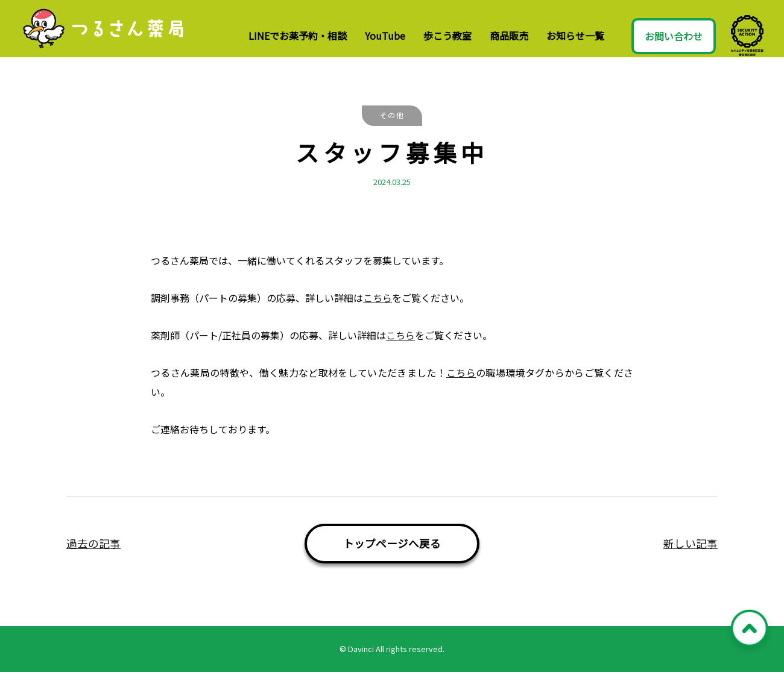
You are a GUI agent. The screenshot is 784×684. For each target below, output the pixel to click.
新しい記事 (691, 555)
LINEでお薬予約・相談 (298, 36)
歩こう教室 (447, 36)
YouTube (385, 36)
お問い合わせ (674, 36)
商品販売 (509, 36)
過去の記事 (93, 555)
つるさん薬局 (113, 35)
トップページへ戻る (392, 556)
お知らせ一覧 (575, 36)
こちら (378, 310)
